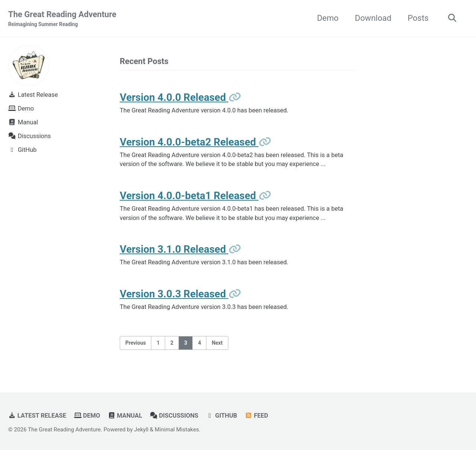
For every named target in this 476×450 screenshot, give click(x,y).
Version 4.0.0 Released (174, 97)
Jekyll (141, 430)
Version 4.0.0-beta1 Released (189, 196)
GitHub (222, 416)
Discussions (174, 416)
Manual (125, 416)
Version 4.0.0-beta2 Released (189, 142)
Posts (418, 18)
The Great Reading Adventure (62, 19)
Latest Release (37, 416)
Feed (256, 416)
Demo (328, 18)
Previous (136, 343)
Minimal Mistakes (177, 430)
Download (373, 18)
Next (217, 343)
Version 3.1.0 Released (174, 249)
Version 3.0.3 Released (174, 294)
